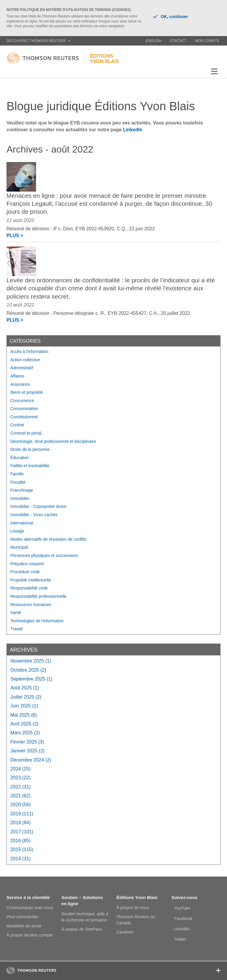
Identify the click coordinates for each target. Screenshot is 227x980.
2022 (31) (21, 787)
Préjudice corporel (27, 564)
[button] (214, 72)
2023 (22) (21, 778)
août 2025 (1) (25, 688)
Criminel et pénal (26, 433)
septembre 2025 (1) (31, 679)
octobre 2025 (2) (28, 670)
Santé (16, 613)
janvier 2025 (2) (27, 751)
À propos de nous (133, 908)
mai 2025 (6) (24, 715)
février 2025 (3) (27, 742)
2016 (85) (21, 841)
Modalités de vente (24, 926)
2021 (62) (21, 796)
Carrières (125, 932)
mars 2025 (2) (25, 733)
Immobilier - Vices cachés (34, 515)
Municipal (19, 547)
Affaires (17, 376)
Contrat (17, 425)
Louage (17, 531)
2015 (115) (22, 849)
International (22, 523)
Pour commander (22, 917)
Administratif (22, 368)
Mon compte (207, 41)
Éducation (20, 458)
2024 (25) (21, 769)
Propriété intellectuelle (31, 580)
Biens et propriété (27, 392)
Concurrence (22, 401)
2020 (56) (21, 805)
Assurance (20, 384)
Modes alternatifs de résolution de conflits (48, 539)
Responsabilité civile (29, 588)
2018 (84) (21, 823)
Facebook (183, 919)
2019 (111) (22, 814)
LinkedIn (133, 130)
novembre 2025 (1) (31, 661)
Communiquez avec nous (30, 908)
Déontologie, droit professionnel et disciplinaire (53, 441)
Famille (17, 474)
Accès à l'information (29, 351)
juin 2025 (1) (24, 706)
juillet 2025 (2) (26, 697)
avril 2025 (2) (24, 724)
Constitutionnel (24, 417)
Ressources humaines (31, 605)
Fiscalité (18, 482)
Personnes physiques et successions (44, 555)
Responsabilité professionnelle (38, 596)
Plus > (15, 235)
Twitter (180, 939)
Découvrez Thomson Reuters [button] (38, 41)
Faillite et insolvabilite (30, 466)
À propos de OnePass (82, 929)
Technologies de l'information (37, 621)
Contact (178, 41)
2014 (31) (21, 859)
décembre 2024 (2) (31, 760)
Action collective (25, 360)
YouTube (182, 908)
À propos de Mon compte (30, 935)
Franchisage (22, 490)
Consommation (24, 409)
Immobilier (20, 498)
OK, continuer (171, 17)
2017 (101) (22, 832)
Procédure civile (25, 572)
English (154, 41)
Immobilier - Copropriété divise (38, 506)
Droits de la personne (30, 449)
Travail (17, 629)
